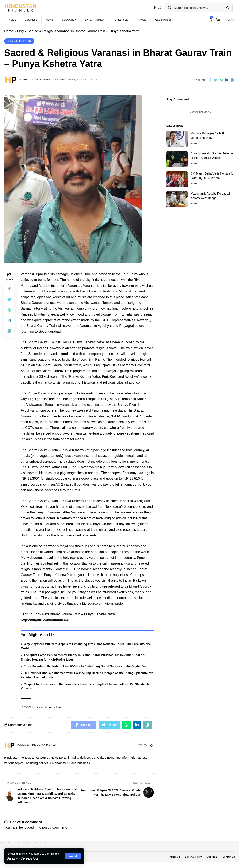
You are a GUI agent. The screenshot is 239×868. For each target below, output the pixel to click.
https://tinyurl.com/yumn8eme (45, 620)
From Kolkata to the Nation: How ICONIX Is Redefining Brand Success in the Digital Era (85, 666)
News (194, 140)
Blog (20, 31)
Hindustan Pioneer (37, 80)
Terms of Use (30, 858)
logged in (31, 827)
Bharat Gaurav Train (49, 707)
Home (9, 31)
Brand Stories (19, 41)
